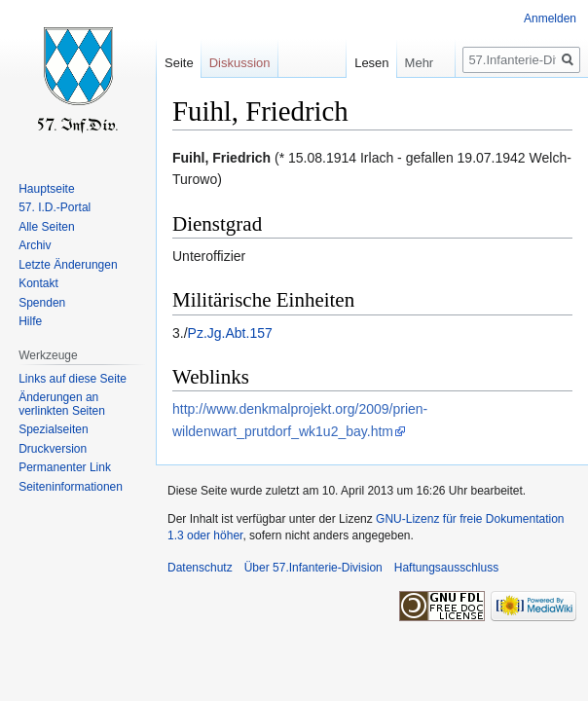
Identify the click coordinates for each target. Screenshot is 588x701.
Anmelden (550, 18)
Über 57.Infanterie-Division (313, 568)
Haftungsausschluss (446, 568)
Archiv (35, 245)
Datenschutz (200, 568)
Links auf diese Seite (73, 379)
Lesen (359, 63)
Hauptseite (46, 189)
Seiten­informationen (71, 487)
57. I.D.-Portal (55, 207)
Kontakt (38, 283)
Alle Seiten (46, 227)
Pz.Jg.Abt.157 (230, 333)
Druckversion (53, 449)
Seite (179, 63)
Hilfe (30, 321)
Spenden (42, 303)
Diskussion (240, 63)
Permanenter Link (65, 467)
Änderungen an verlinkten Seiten (62, 404)
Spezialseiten (53, 429)
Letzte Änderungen (68, 265)
